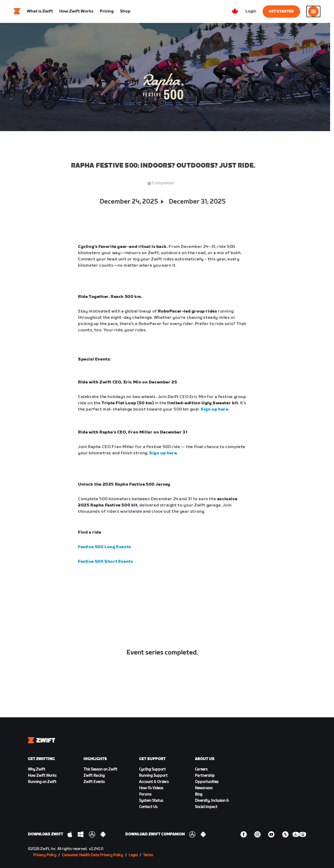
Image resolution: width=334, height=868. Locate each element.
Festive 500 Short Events (105, 562)
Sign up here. (215, 410)
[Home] (17, 12)
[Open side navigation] (313, 12)
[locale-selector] (235, 12)
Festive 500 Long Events (105, 548)
